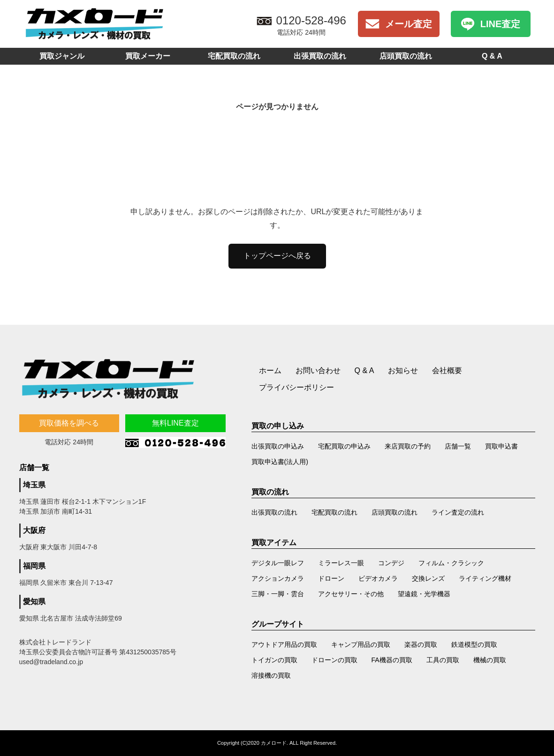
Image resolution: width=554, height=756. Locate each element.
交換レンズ (428, 578)
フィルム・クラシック (451, 563)
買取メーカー (148, 56)
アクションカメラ (278, 578)
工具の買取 (443, 660)
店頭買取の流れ (406, 56)
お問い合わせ (318, 371)
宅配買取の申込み (344, 446)
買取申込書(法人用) (280, 462)
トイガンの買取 (274, 660)
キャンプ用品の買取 (361, 644)
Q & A (492, 56)
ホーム (270, 371)
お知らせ (403, 371)
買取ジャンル (62, 56)
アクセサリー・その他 (351, 594)
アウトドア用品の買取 (284, 644)
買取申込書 (501, 446)
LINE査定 (501, 24)
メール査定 (409, 24)
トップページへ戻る (277, 256)
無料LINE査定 (175, 423)
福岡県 (34, 566)
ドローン (331, 578)
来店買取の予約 (408, 446)
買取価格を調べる (69, 423)
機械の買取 (490, 660)
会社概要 (447, 371)
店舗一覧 (458, 446)
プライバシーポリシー (296, 387)
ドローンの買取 (334, 660)
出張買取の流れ (320, 56)
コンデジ (391, 563)
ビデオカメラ (378, 578)
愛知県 (34, 602)
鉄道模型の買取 (474, 644)
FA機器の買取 (392, 660)
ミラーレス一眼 (341, 563)
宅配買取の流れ (234, 56)
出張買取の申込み (278, 446)
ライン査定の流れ (458, 512)
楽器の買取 (421, 644)
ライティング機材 (485, 578)
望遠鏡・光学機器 (424, 594)
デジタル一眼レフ (278, 563)
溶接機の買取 (271, 675)
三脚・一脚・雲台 (278, 594)
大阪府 (34, 530)
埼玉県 (34, 485)
